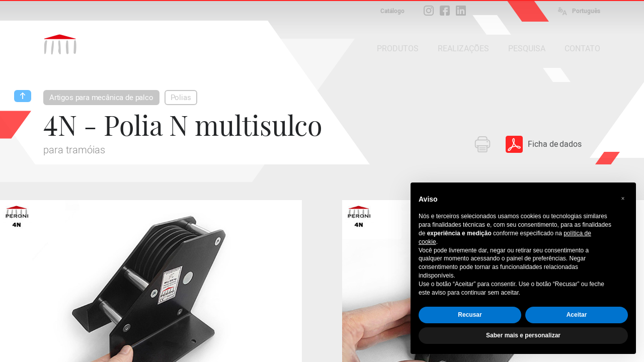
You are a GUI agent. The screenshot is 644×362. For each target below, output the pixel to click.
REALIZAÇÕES (463, 49)
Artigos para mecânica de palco (101, 98)
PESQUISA (527, 49)
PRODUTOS (398, 49)
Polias (181, 98)
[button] (623, 199)
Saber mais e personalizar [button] (523, 335)
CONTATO (582, 49)
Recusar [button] (470, 315)
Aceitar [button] (577, 315)
